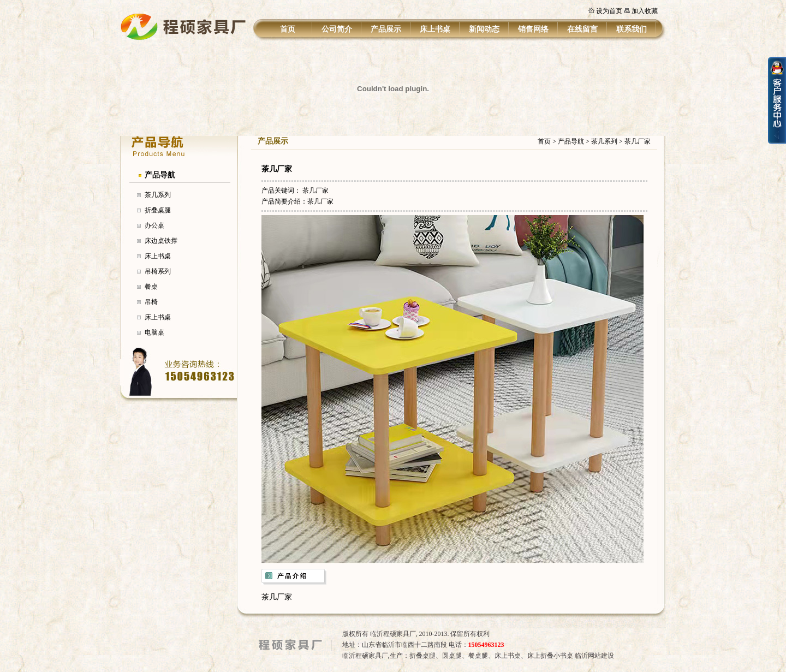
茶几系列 (158, 195)
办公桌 (154, 225)
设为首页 (609, 11)
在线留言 (582, 29)
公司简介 (337, 29)
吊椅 (151, 302)
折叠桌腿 (158, 210)
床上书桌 (435, 29)
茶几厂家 (638, 141)
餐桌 (151, 287)
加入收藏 (645, 11)
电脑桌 (154, 332)
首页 (288, 29)
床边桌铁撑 (161, 241)
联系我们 (632, 29)
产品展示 (386, 29)
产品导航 (160, 175)
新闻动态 (484, 29)
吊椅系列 (158, 271)
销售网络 (533, 29)
